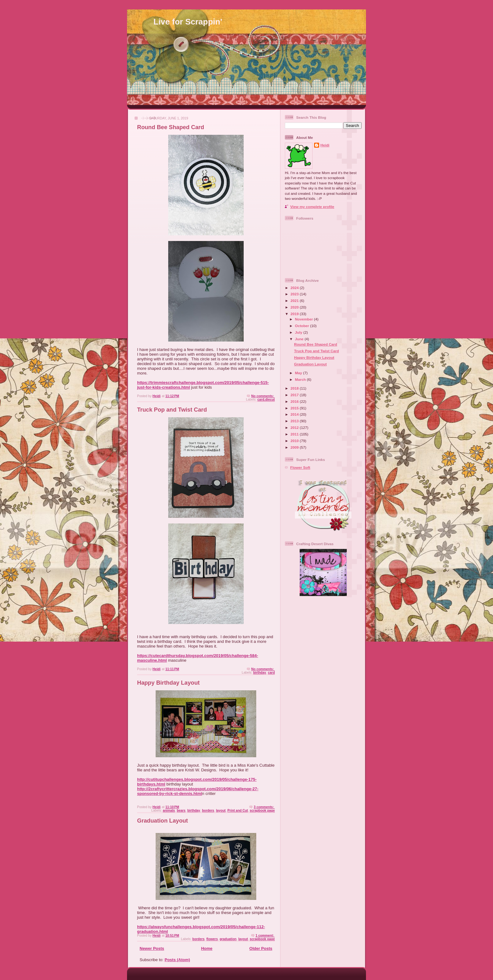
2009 (295, 447)
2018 (295, 388)
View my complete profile (312, 207)
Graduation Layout (163, 821)
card (271, 673)
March (301, 379)
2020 (295, 307)
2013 (295, 421)
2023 (295, 294)
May (299, 373)
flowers (212, 939)
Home (207, 948)
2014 (295, 414)
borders (208, 810)
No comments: (263, 396)
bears (181, 810)
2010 (295, 441)
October (302, 326)
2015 (295, 408)
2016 (295, 401)
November (304, 319)
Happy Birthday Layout (168, 683)
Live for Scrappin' (188, 22)
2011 (295, 434)
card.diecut (266, 400)
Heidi (325, 145)
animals (169, 810)
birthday (260, 673)
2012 (295, 427)
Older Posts (261, 948)
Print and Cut (238, 810)
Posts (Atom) (177, 960)
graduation (228, 939)
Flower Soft (300, 467)
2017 (295, 395)
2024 (295, 288)
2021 (295, 301)
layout (221, 810)
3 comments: (264, 807)
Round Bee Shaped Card (171, 127)
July (299, 332)
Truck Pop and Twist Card (172, 410)
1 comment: (265, 936)
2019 (295, 314)
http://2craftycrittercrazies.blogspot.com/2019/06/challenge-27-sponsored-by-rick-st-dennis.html (198, 791)
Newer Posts (152, 948)
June (300, 339)
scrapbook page (262, 810)
